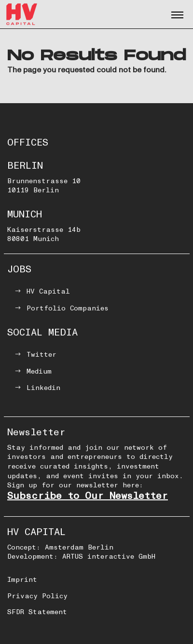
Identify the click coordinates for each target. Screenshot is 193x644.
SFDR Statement (37, 612)
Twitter (41, 355)
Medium (39, 371)
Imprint (22, 580)
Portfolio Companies (68, 308)
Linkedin (43, 388)
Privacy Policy (37, 596)
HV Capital (48, 291)
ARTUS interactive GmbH (109, 557)
